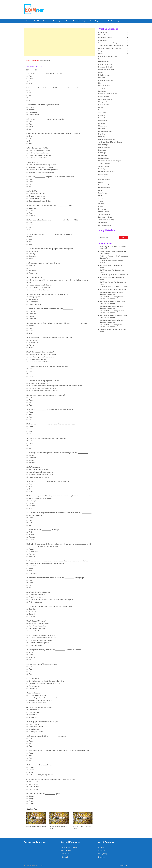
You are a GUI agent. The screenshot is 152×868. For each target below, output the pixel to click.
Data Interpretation (97, 21)
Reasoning (56, 21)
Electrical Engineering (105, 64)
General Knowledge (79, 21)
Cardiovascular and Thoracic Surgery (110, 142)
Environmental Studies (106, 80)
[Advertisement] (60, 42)
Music (100, 83)
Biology (101, 72)
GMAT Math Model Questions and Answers (114, 290)
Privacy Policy (103, 854)
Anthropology (103, 223)
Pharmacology (103, 126)
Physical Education (104, 86)
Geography (102, 51)
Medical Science (104, 35)
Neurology (102, 134)
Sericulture (35, 60)
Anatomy (101, 190)
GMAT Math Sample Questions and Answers (114, 287)
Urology (101, 182)
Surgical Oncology (104, 164)
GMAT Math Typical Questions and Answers (114, 275)
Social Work (102, 113)
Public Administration (105, 99)
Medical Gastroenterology (107, 139)
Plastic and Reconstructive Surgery (109, 161)
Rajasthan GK (65, 854)
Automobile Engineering (106, 220)
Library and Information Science (109, 56)
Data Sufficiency (113, 21)
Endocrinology (103, 145)
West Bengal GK (66, 851)
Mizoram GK (65, 857)
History (101, 107)
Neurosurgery (103, 156)
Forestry (101, 206)
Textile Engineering (104, 214)
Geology (101, 201)
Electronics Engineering (106, 67)
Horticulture (102, 209)
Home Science (103, 110)
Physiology (102, 129)
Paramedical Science (105, 38)
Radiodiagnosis (103, 174)
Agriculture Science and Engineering (110, 48)
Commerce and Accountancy (108, 43)
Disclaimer (102, 857)
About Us (101, 847)
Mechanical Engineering (106, 70)
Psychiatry (102, 169)
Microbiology (103, 121)
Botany (101, 196)
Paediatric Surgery (104, 158)
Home (28, 21)
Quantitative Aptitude (41, 21)
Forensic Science (104, 105)
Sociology (101, 88)
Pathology (102, 123)
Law (100, 59)
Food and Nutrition (104, 212)
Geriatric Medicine (104, 188)
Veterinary (102, 204)
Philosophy (102, 78)
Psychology (102, 91)
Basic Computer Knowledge (70, 847)
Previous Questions (105, 225)
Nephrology (102, 153)
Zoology (101, 198)
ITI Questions (103, 40)
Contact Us (102, 851)
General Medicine (104, 166)
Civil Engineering (104, 62)
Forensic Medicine (104, 118)
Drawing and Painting (105, 217)
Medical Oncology (104, 147)
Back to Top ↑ (124, 866)
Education (102, 115)
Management (103, 102)
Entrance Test (103, 32)
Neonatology (102, 150)
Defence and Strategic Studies (108, 94)
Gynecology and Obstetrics (107, 172)
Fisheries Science (104, 75)
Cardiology (102, 137)
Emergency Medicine (105, 185)
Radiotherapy (103, 193)
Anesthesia (102, 177)
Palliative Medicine (104, 180)
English (66, 21)
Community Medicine (105, 131)
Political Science (104, 97)
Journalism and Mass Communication (111, 46)
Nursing (101, 54)
